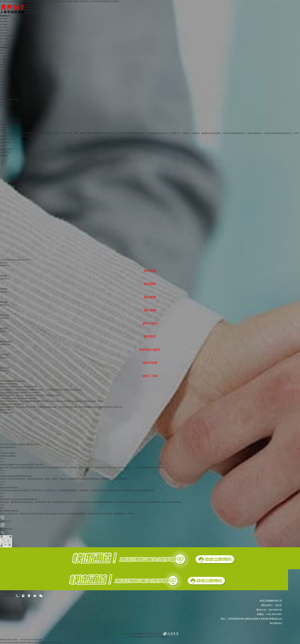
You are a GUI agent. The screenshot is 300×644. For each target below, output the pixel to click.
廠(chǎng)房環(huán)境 (34, 13)
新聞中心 (4, 94)
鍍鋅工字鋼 (4, 42)
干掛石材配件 (5, 79)
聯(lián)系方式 (6, 105)
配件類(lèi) (4, 73)
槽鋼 (2, 53)
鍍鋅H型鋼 (4, 39)
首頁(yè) (28, 4)
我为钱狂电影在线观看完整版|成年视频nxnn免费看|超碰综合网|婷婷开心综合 (31, 642)
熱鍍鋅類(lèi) (5, 16)
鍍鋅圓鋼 (4, 24)
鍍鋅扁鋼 (4, 27)
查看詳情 (5, 266)
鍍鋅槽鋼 (4, 21)
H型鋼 (2, 59)
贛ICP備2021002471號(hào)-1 (157, 637)
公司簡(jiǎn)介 (30, 10)
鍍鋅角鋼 (4, 19)
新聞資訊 (4, 97)
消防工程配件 (5, 85)
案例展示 (4, 91)
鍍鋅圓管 (4, 33)
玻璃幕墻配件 (5, 82)
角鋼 (2, 50)
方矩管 (3, 56)
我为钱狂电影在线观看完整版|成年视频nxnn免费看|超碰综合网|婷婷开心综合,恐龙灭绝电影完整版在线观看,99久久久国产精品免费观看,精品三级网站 (59, 1)
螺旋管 (3, 71)
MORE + (3, 130)
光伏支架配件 (5, 88)
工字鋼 (3, 62)
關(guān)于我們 (31, 7)
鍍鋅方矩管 (4, 30)
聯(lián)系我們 (6, 102)
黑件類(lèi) (4, 47)
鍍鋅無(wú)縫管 (6, 36)
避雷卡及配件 (5, 76)
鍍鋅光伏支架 (5, 45)
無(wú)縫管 (4, 65)
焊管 (2, 68)
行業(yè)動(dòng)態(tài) (9, 99)
